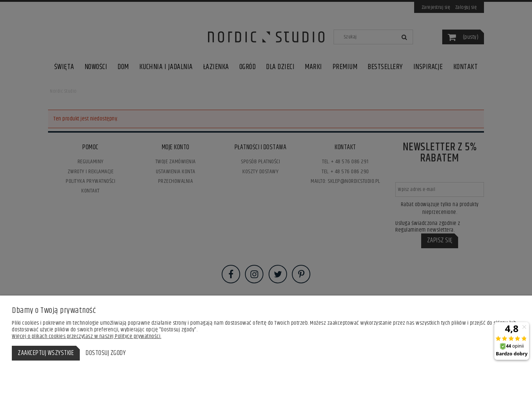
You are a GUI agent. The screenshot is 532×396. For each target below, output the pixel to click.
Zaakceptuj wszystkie (46, 353)
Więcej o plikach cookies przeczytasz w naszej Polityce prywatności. (87, 336)
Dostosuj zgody (106, 353)
